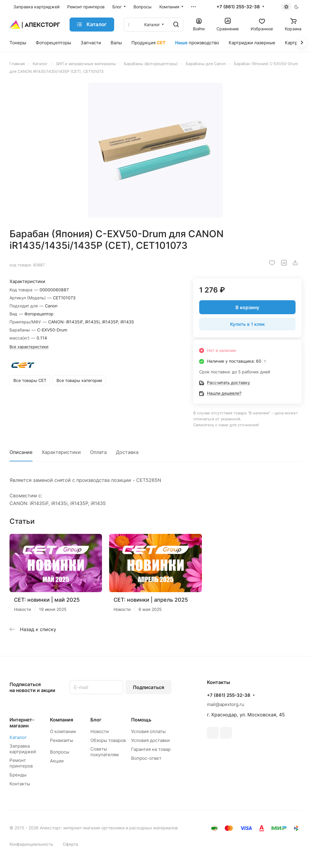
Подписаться (149, 687)
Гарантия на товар (151, 749)
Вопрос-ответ (146, 758)
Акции (57, 761)
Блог (96, 720)
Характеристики (61, 452)
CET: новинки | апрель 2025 (151, 600)
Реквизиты (62, 740)
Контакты (20, 784)
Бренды (18, 775)
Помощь (141, 720)
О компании (63, 731)
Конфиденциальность (31, 844)
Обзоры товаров (108, 740)
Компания (62, 720)
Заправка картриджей (23, 749)
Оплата (98, 452)
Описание (21, 452)
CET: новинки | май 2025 (47, 600)
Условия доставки (150, 740)
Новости (100, 731)
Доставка (127, 452)
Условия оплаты (148, 731)
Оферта (70, 844)
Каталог (18, 737)
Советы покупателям (105, 752)
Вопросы (60, 752)
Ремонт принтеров (21, 763)
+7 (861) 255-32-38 (238, 7)
